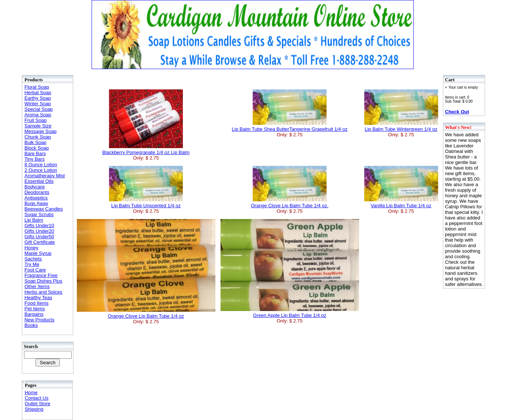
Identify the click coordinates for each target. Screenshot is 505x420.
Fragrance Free (41, 275)
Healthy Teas (38, 298)
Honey (31, 248)
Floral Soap (37, 87)
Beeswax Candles (44, 209)
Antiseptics (36, 198)
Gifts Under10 (39, 226)
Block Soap (37, 148)
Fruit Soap (35, 120)
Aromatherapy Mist (45, 176)
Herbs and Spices (43, 292)
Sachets (33, 259)
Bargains (34, 314)
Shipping (34, 409)
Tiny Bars (34, 159)
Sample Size (38, 126)
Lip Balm (34, 220)
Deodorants (37, 192)
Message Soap (40, 131)
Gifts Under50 (39, 237)
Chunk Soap (38, 137)
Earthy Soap (38, 98)
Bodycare (35, 187)
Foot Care (35, 270)
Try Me (32, 264)
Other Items (37, 286)
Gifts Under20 (39, 231)
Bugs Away (36, 203)
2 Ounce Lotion (41, 170)
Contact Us (37, 398)
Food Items (36, 303)
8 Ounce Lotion (41, 165)
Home (31, 392)
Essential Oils (39, 181)
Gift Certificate (40, 242)
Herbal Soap (38, 93)
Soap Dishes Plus (43, 281)
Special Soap (39, 109)
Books (31, 325)
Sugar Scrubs (39, 214)
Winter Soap (38, 104)
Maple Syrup (38, 253)
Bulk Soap (35, 142)
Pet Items (35, 309)
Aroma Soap (38, 115)
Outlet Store (37, 404)
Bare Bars (35, 153)
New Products (39, 320)
